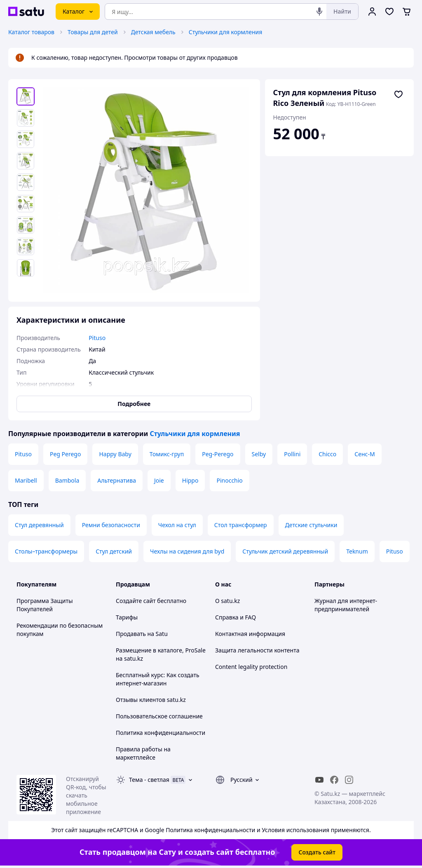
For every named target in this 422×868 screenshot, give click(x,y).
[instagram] (349, 780)
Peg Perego (65, 454)
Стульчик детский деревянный (285, 551)
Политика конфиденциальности (161, 733)
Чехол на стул (177, 525)
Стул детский (114, 551)
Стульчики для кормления (226, 32)
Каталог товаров (31, 32)
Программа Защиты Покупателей (45, 605)
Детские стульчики (311, 525)
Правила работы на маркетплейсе (143, 753)
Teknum (357, 551)
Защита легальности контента (257, 650)
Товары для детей (93, 32)
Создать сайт (317, 852)
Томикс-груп (167, 454)
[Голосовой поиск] (319, 12)
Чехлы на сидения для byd (187, 551)
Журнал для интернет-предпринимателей (346, 605)
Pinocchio (229, 480)
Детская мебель (153, 32)
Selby (259, 454)
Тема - (149, 780)
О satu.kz (227, 601)
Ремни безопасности (111, 525)
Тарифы (127, 617)
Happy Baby (115, 454)
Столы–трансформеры (46, 551)
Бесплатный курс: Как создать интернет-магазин (158, 679)
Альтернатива (117, 480)
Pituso (23, 454)
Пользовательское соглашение (159, 716)
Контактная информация (250, 634)
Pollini (292, 454)
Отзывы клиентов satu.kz (151, 700)
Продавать (131, 634)
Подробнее (134, 404)
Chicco (327, 454)
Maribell (26, 480)
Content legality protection (251, 667)
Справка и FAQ (236, 617)
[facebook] (334, 780)
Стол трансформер (241, 525)
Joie (159, 480)
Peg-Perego (218, 454)
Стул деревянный (39, 525)
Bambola (67, 480)
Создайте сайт (136, 601)
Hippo (190, 480)
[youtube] (319, 780)
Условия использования (295, 830)
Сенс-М (365, 454)
